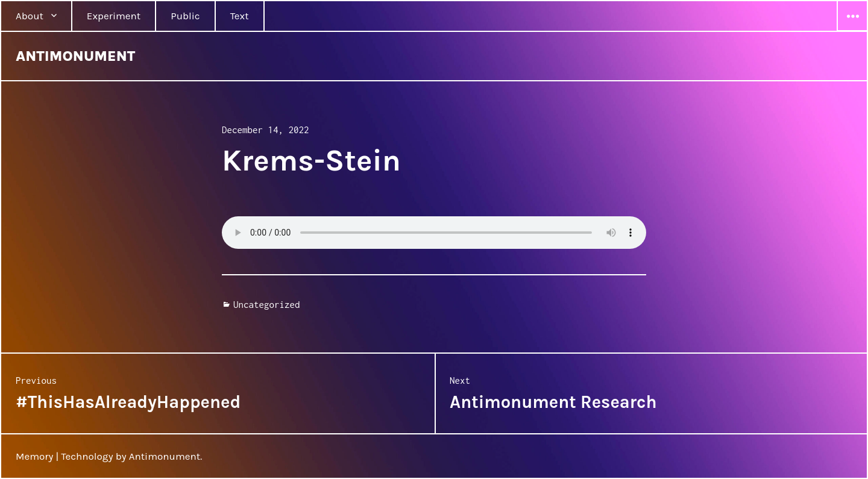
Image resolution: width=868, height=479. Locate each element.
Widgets (852, 31)
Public (185, 16)
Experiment (114, 16)
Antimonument (165, 456)
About (30, 16)
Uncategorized (267, 304)
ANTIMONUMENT (75, 56)
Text (240, 16)
